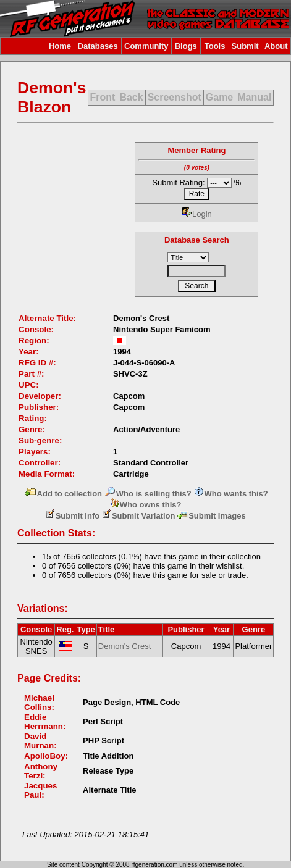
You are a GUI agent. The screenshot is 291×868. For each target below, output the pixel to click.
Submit (245, 46)
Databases (98, 46)
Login (197, 214)
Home (60, 46)
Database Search (197, 240)
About (276, 46)
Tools (215, 46)
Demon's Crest (125, 646)
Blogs (186, 46)
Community (146, 46)
